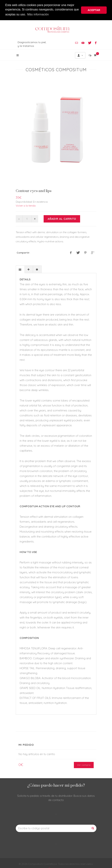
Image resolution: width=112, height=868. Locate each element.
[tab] (20, 269)
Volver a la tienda (26, 205)
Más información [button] (38, 14)
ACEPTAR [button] (94, 10)
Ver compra (84, 764)
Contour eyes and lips (34, 190)
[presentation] (20, 269)
